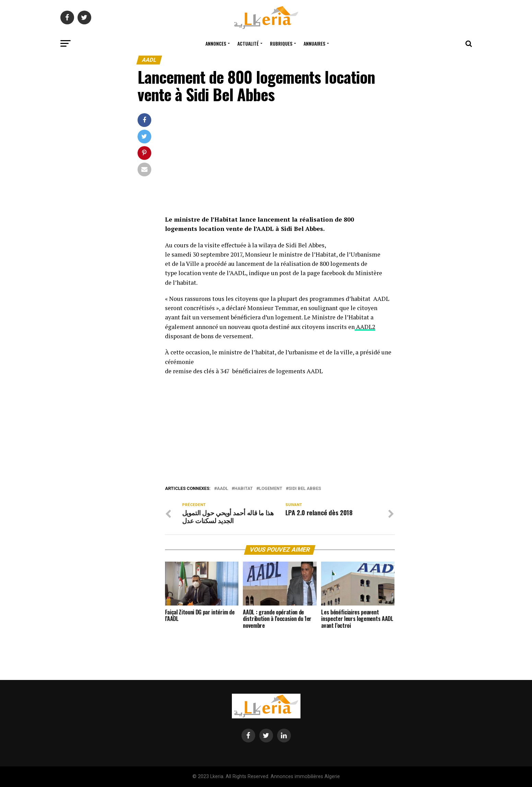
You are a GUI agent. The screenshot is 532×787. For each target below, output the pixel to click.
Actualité (248, 43)
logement (271, 489)
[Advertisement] (280, 164)
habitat (244, 489)
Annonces (216, 43)
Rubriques (281, 43)
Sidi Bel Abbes (305, 489)
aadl (222, 489)
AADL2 (365, 327)
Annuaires (314, 43)
